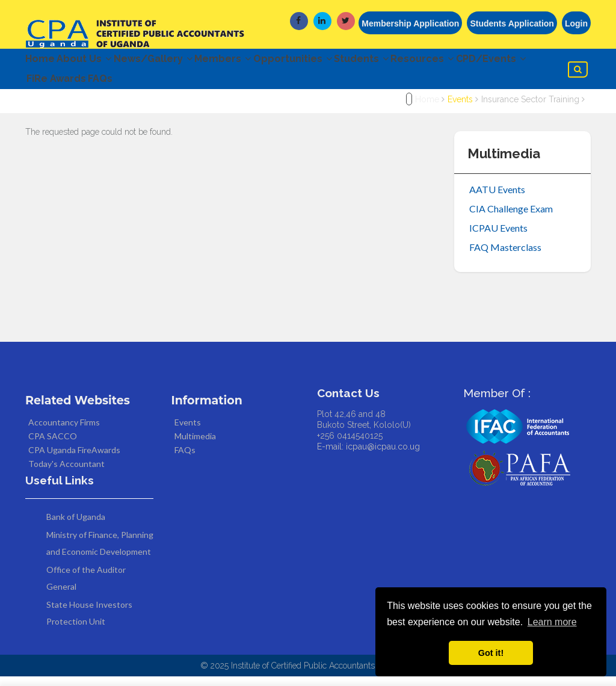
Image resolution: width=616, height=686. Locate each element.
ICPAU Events (498, 237)
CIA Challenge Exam (511, 218)
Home (40, 61)
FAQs (197, 86)
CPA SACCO (53, 446)
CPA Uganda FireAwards (74, 460)
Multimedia (195, 446)
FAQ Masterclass (505, 257)
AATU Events (497, 199)
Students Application (512, 23)
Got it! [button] (491, 653)
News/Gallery (173, 61)
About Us (94, 61)
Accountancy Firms (64, 432)
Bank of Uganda (76, 526)
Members (253, 61)
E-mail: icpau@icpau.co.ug (368, 457)
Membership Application (410, 23)
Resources (482, 61)
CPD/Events (66, 86)
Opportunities (332, 61)
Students (411, 61)
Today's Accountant (66, 474)
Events (460, 110)
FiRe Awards (143, 86)
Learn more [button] (552, 622)
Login (576, 23)
